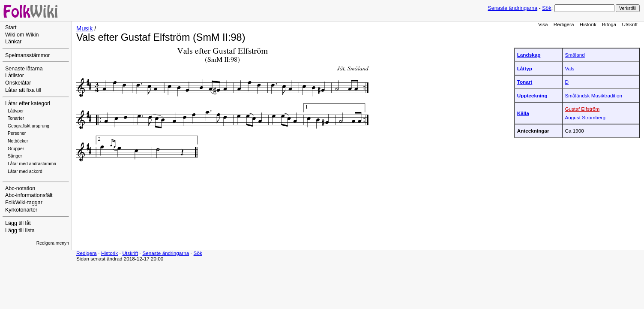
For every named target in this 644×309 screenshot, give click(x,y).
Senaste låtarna (24, 69)
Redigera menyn (53, 243)
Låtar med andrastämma (32, 164)
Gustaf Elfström (582, 109)
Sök (547, 8)
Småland (575, 55)
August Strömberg (585, 117)
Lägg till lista (20, 230)
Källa (523, 113)
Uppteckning (532, 95)
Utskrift (630, 24)
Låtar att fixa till (23, 90)
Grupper (16, 149)
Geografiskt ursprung (28, 126)
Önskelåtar (18, 83)
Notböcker (18, 141)
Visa (543, 24)
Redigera (564, 24)
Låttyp (525, 68)
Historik (588, 24)
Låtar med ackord (25, 171)
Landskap (529, 55)
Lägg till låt (18, 223)
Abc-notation (20, 188)
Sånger (15, 156)
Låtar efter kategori (28, 103)
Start (11, 27)
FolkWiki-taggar (24, 203)
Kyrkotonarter (21, 210)
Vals (569, 68)
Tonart (525, 82)
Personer (17, 133)
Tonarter (16, 118)
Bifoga (609, 24)
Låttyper (16, 111)
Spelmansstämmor (27, 55)
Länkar (13, 42)
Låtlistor (15, 76)
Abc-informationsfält (29, 195)
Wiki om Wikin (22, 35)
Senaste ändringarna (512, 8)
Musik (84, 28)
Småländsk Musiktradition (593, 95)
